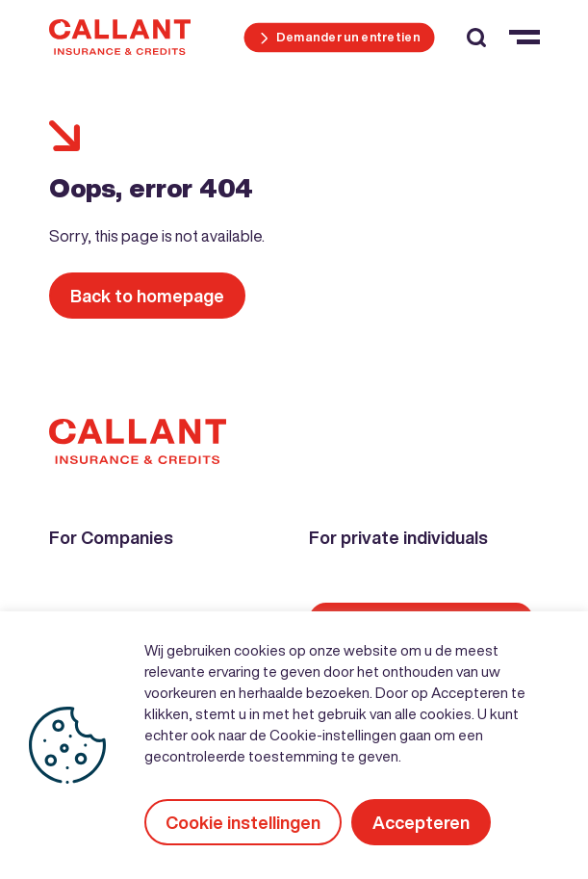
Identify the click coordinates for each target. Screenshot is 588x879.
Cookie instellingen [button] (243, 822)
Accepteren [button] (421, 822)
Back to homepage (147, 296)
